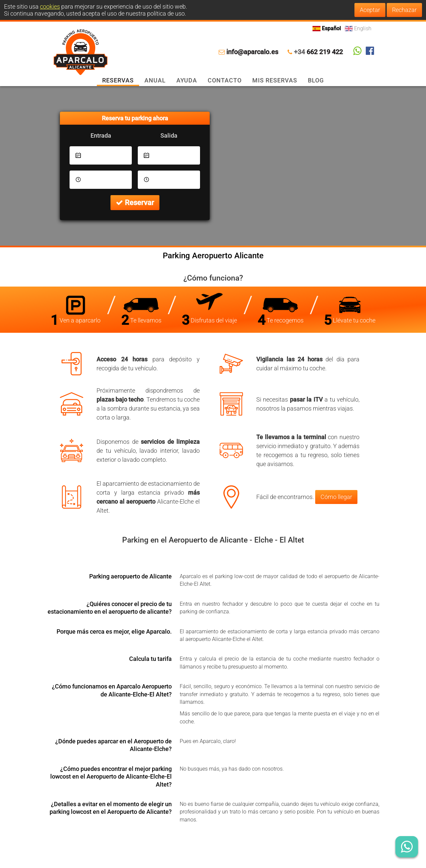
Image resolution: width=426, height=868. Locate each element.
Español (327, 28)
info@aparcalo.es (252, 52)
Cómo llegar (336, 497)
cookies (50, 6)
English (358, 28)
